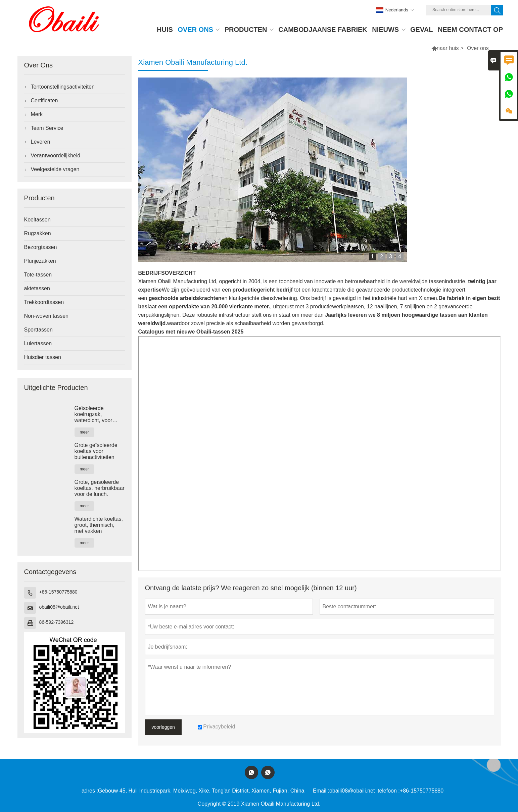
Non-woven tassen (46, 316)
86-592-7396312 (57, 622)
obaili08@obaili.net (59, 607)
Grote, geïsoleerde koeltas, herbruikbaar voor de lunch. (100, 488)
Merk (37, 114)
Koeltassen (37, 220)
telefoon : (389, 791)
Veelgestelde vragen (55, 169)
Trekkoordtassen (44, 302)
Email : (321, 791)
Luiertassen (38, 343)
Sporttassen (38, 330)
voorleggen (163, 727)
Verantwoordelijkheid (56, 156)
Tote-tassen (38, 275)
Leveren (41, 142)
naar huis (448, 48)
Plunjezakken (40, 261)
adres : (90, 791)
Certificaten (44, 100)
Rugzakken (38, 233)
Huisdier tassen (43, 357)
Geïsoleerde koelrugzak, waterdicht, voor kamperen (93, 414)
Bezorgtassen (41, 247)
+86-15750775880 (58, 592)
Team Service (47, 128)
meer (84, 432)
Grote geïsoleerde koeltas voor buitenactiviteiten (96, 451)
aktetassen (37, 288)
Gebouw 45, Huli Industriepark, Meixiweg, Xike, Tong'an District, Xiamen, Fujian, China (201, 791)
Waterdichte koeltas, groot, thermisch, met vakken (99, 525)
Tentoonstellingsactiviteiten (63, 87)
